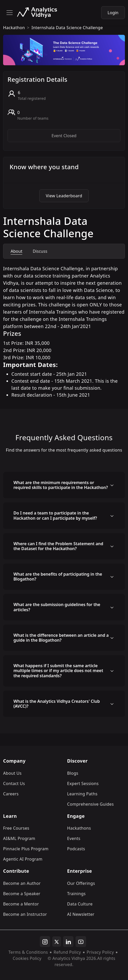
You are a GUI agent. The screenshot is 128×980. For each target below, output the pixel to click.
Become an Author (22, 883)
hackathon (14, 28)
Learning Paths (82, 794)
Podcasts (76, 849)
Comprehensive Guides (91, 804)
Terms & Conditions (28, 952)
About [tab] (16, 251)
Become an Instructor (25, 914)
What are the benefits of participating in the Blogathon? (58, 577)
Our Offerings (81, 883)
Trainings (77, 894)
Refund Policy (67, 952)
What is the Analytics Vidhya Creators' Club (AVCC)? (57, 704)
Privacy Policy (100, 952)
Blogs (73, 773)
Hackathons (79, 828)
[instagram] (45, 942)
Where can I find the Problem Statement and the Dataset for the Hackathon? (58, 546)
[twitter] (57, 942)
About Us (12, 773)
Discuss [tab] (40, 251)
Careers (11, 794)
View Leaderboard (64, 196)
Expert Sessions (83, 783)
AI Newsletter (81, 914)
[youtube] (81, 942)
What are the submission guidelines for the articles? (57, 607)
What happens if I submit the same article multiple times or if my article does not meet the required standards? (58, 671)
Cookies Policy (27, 958)
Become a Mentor (21, 904)
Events (74, 838)
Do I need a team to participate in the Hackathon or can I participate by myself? (55, 515)
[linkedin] (68, 942)
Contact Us (14, 783)
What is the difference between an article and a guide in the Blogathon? (61, 638)
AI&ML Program (19, 838)
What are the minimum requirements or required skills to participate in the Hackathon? (61, 485)
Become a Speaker (22, 894)
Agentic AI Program (23, 859)
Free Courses (16, 828)
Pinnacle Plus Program (26, 849)
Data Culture (80, 904)
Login (113, 13)
